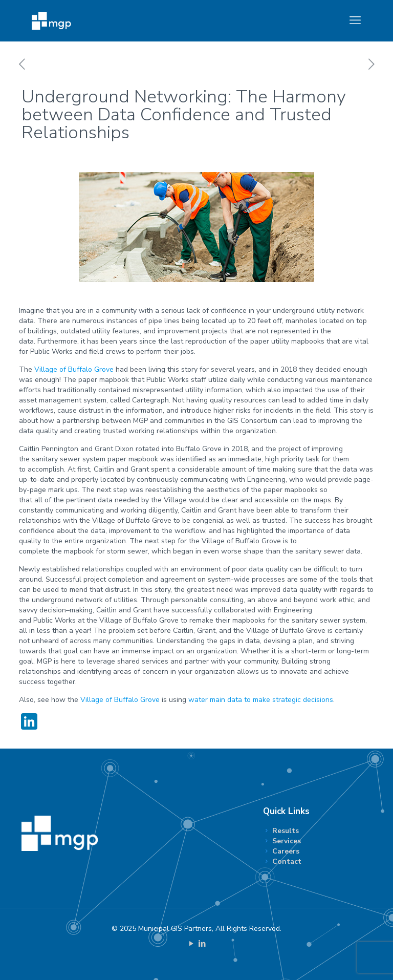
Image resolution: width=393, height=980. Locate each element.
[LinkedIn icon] (202, 944)
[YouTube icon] (191, 944)
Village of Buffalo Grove (74, 369)
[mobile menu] (355, 20)
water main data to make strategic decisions (261, 700)
